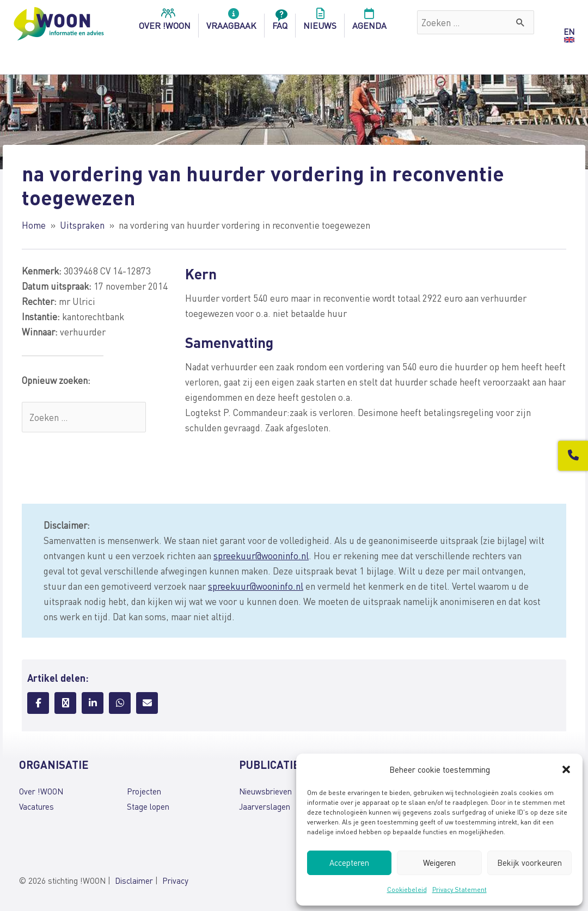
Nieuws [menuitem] (320, 22)
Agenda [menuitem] (369, 22)
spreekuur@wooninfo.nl (261, 555)
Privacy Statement (460, 889)
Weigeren (439, 863)
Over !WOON (41, 791)
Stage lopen (148, 806)
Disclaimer (134, 881)
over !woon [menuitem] (165, 22)
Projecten (144, 791)
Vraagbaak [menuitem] (231, 22)
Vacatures (36, 806)
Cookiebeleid (407, 889)
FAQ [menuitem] (280, 22)
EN (569, 32)
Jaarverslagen (265, 806)
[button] (566, 769)
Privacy (175, 881)
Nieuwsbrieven (265, 791)
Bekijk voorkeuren (529, 863)
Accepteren (349, 863)
